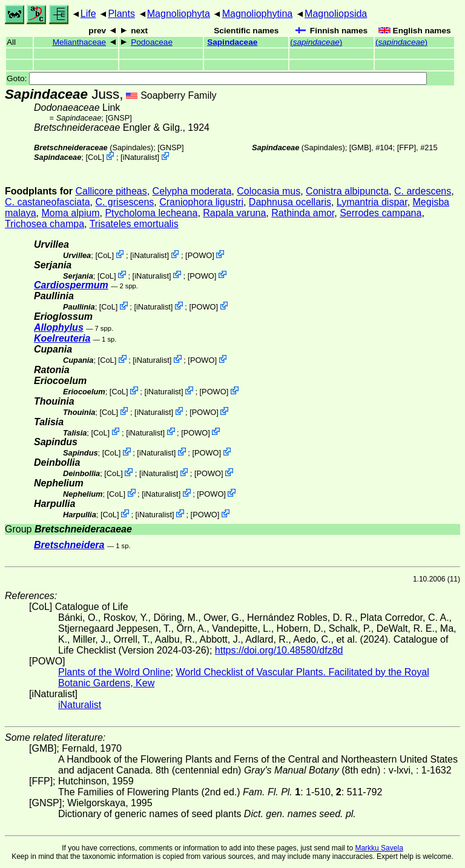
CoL (95, 157)
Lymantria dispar (372, 202)
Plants (121, 14)
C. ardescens (423, 191)
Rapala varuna (234, 213)
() (316, 42)
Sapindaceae (232, 42)
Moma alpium (70, 213)
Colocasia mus (269, 191)
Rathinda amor (303, 213)
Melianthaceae (79, 42)
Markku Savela (379, 848)
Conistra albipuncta (347, 191)
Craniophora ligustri (201, 202)
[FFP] (407, 147)
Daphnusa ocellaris (290, 202)
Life (88, 14)
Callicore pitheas (111, 191)
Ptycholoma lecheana (151, 213)
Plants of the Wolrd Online (114, 672)
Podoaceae (152, 42)
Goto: (217, 78)
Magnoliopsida (336, 14)
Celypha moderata (192, 191)
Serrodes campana (381, 213)
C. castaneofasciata (48, 202)
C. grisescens (124, 202)
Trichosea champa (45, 224)
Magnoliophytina (258, 14)
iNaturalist (140, 157)
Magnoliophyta (179, 14)
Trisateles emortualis (134, 224)
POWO (200, 255)
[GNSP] (118, 118)
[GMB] (360, 147)
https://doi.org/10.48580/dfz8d (279, 650)
